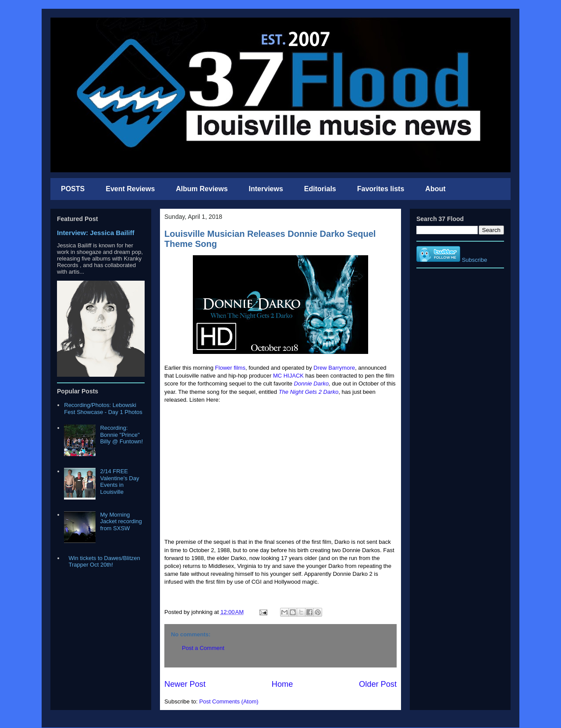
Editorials (320, 189)
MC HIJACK (288, 376)
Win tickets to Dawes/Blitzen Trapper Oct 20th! (104, 562)
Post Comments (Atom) (229, 701)
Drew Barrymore (334, 368)
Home (282, 684)
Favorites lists (381, 189)
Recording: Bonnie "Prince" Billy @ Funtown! (121, 435)
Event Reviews (130, 189)
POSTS (73, 189)
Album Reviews (202, 189)
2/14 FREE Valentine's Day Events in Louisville (119, 482)
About (435, 189)
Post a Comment (203, 648)
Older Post (378, 684)
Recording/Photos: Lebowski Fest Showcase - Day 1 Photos (103, 409)
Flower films (230, 368)
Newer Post (185, 684)
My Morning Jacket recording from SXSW (121, 521)
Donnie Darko (312, 384)
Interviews (266, 189)
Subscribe (475, 260)
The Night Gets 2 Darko (309, 392)
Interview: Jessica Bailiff (96, 233)
